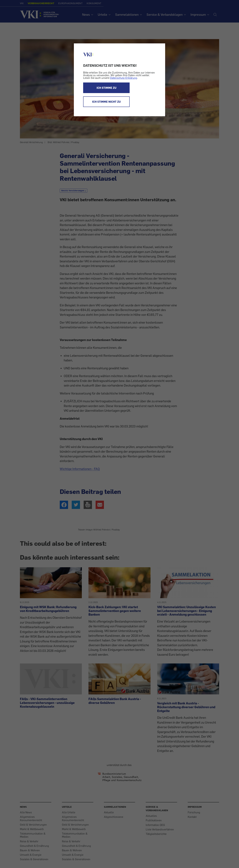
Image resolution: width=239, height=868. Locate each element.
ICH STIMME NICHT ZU (106, 102)
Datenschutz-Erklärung (124, 78)
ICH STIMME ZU (106, 88)
